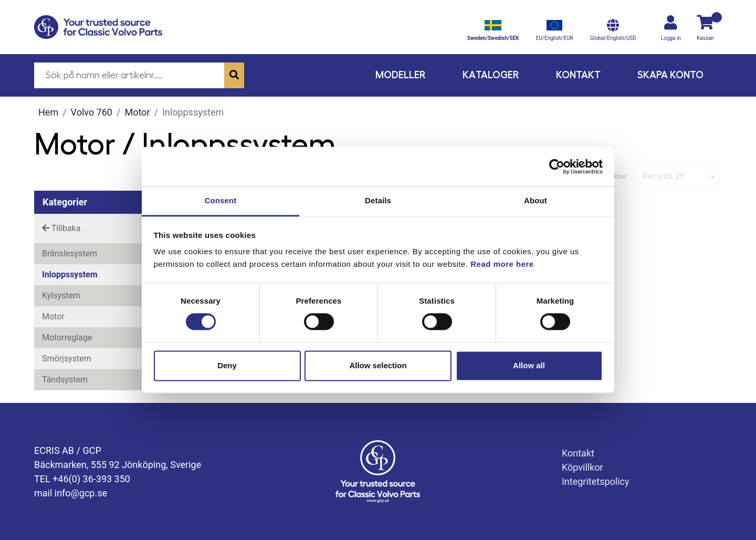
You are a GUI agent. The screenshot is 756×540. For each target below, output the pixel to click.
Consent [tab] (221, 200)
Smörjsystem (67, 359)
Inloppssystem (70, 274)
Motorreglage (67, 337)
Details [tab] (378, 200)
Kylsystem (61, 295)
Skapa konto (670, 75)
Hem (48, 112)
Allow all (529, 365)
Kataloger (491, 75)
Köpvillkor (582, 467)
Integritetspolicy (596, 481)
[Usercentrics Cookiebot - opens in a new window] (557, 167)
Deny (227, 365)
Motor (137, 112)
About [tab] (535, 200)
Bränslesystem (70, 253)
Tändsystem (65, 380)
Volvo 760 (92, 112)
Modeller (401, 75)
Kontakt (578, 75)
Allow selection (378, 365)
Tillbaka (61, 228)
